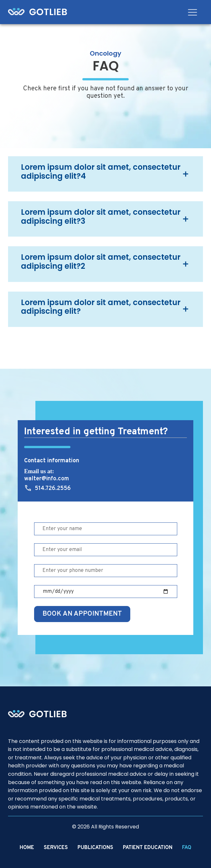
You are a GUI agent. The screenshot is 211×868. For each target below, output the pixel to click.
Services (56, 848)
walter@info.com (46, 479)
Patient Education (148, 848)
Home (27, 848)
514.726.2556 (53, 488)
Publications (95, 848)
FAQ (187, 848)
